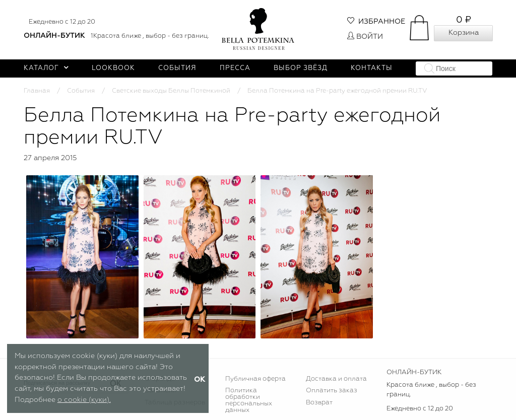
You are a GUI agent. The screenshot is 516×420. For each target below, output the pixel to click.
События (177, 68)
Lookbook (113, 68)
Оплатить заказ (332, 391)
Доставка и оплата (336, 379)
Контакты (372, 68)
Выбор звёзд (301, 68)
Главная (37, 91)
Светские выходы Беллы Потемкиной (171, 91)
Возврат (319, 403)
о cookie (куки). (84, 400)
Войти (365, 37)
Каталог (46, 68)
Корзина (464, 33)
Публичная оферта (255, 379)
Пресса (235, 68)
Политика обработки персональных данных (249, 400)
